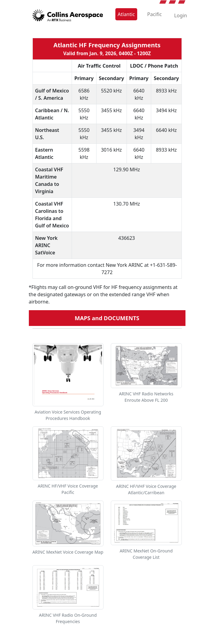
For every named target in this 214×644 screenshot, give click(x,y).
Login (181, 15)
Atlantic (126, 14)
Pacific (155, 14)
